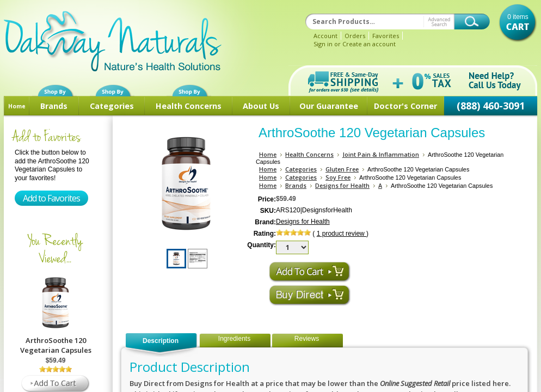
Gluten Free (342, 169)
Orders (355, 36)
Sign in (323, 44)
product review (342, 234)
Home (17, 106)
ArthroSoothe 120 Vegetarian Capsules (56, 345)
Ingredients (234, 339)
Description (161, 341)
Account (325, 36)
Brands (54, 106)
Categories (112, 106)
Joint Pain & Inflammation (381, 154)
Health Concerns (189, 106)
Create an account (369, 44)
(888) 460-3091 (491, 106)
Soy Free (338, 177)
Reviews (307, 339)
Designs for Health (342, 185)
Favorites (386, 36)
